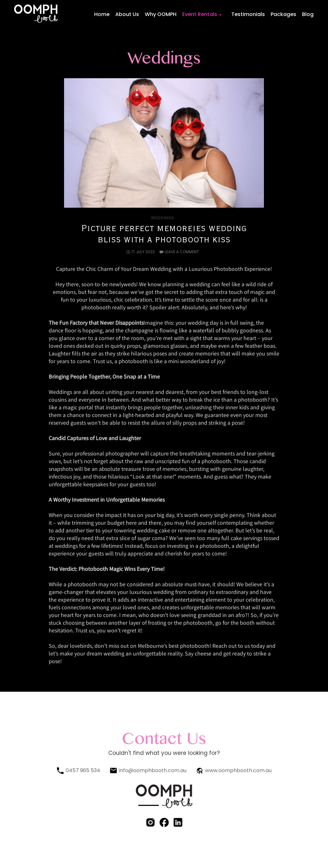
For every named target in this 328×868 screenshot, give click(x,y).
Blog (308, 14)
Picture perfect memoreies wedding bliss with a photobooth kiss (164, 234)
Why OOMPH (162, 14)
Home (103, 14)
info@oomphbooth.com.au (153, 770)
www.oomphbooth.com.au (238, 770)
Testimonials (249, 14)
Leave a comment (182, 252)
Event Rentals (201, 14)
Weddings (162, 218)
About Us (128, 14)
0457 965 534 (83, 770)
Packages (284, 14)
